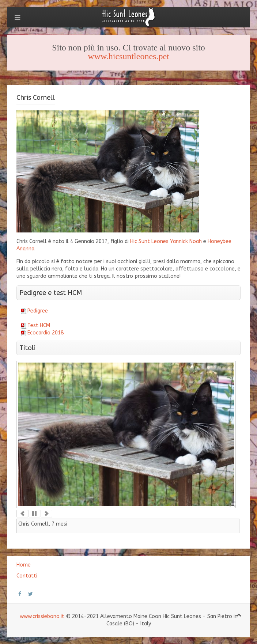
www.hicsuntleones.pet (128, 56)
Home (24, 565)
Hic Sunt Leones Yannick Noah (166, 241)
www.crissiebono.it (42, 616)
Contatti (27, 576)
